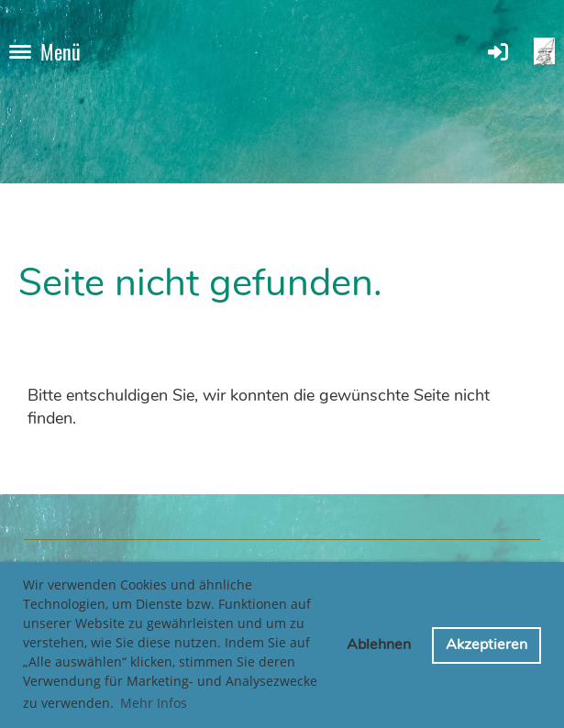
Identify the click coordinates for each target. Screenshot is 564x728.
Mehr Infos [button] (154, 703)
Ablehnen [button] (379, 645)
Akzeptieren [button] (487, 645)
